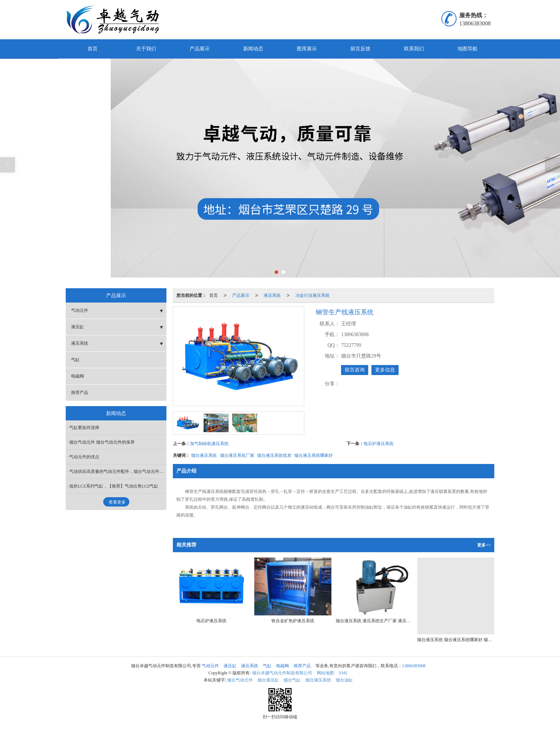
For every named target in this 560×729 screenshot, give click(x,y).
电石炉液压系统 (379, 444)
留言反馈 (360, 49)
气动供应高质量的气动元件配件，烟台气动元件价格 (118, 471)
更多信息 (385, 370)
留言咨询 (355, 370)
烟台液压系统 (204, 455)
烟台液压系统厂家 (237, 455)
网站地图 (325, 673)
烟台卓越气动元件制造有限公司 (282, 673)
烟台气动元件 (240, 680)
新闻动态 (253, 49)
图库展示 (307, 49)
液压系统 (272, 295)
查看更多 (117, 502)
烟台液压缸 (268, 680)
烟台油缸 (344, 680)
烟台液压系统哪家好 (314, 455)
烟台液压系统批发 (274, 455)
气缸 (75, 360)
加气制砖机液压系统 (209, 444)
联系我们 (414, 49)
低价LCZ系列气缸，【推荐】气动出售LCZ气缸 (114, 486)
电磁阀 (77, 376)
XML (343, 673)
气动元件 (80, 310)
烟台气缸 (292, 680)
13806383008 (414, 666)
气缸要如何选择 (84, 428)
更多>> (484, 545)
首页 (92, 49)
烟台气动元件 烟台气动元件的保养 (102, 442)
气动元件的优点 (84, 457)
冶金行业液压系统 (312, 295)
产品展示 (200, 49)
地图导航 (467, 49)
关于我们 (146, 49)
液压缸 (77, 327)
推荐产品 (80, 393)
